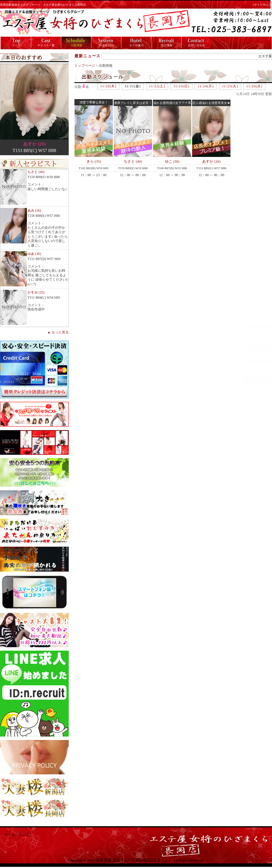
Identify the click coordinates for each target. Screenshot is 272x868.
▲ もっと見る (58, 332)
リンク (24, 834)
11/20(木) (108, 86)
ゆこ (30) (172, 161)
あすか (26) (35, 144)
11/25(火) (230, 86)
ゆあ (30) (34, 254)
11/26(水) (254, 86)
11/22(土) (157, 86)
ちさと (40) (36, 172)
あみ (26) (34, 210)
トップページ (85, 66)
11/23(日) (181, 86)
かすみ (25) (36, 292)
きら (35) (94, 161)
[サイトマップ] (262, 5)
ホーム (10, 834)
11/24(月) (206, 86)
